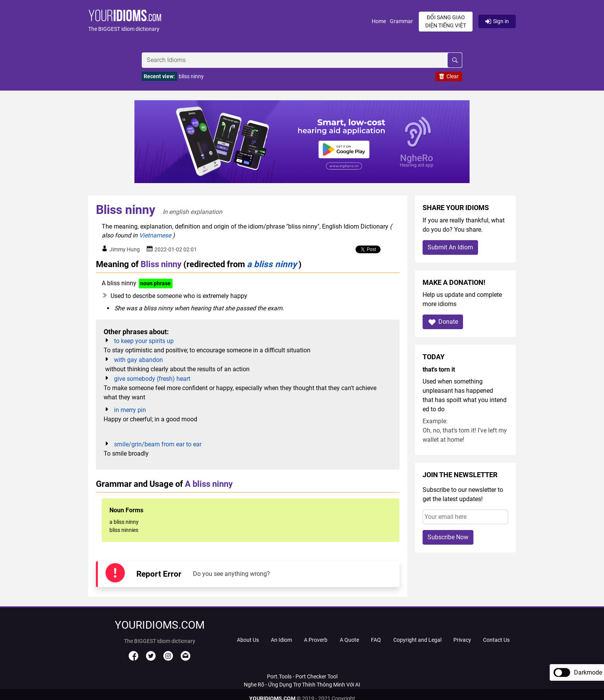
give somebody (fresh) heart (152, 379)
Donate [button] (443, 322)
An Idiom (281, 640)
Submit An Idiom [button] (450, 247)
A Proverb (316, 640)
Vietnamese (155, 235)
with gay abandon (138, 360)
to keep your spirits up (144, 341)
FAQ (376, 640)
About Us (248, 640)
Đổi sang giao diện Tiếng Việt (446, 21)
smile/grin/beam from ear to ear (158, 444)
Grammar (401, 21)
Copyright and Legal (417, 640)
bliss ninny (191, 76)
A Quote (349, 640)
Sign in (497, 21)
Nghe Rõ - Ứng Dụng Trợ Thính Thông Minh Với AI (302, 685)
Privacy (462, 640)
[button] (230, 21)
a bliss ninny (272, 264)
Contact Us (496, 640)
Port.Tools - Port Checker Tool (302, 676)
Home (379, 21)
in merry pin (130, 410)
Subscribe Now (448, 537)
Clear (449, 76)
